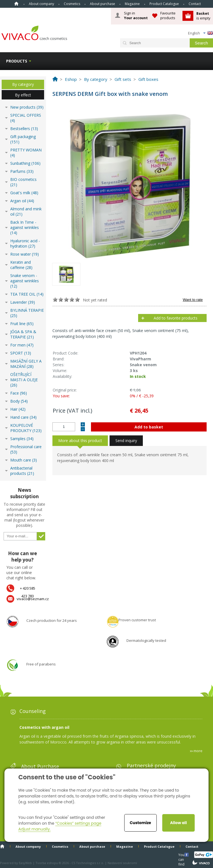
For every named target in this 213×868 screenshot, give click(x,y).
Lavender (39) (23, 302)
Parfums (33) (22, 171)
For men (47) (22, 345)
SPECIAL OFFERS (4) (26, 118)
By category (23, 84)
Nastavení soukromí (122, 863)
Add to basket (149, 427)
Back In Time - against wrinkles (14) (25, 227)
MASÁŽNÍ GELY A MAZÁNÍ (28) (26, 364)
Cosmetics (72, 4)
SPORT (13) (21, 353)
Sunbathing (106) (25, 163)
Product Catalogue (164, 4)
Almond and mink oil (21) (26, 211)
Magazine (132, 4)
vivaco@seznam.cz (33, 599)
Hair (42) (18, 409)
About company (41, 4)
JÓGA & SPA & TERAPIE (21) (23, 334)
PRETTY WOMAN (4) (26, 153)
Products (17, 61)
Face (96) (19, 393)
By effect (23, 95)
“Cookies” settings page (78, 823)
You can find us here (182, 855)
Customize (140, 823)
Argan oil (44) (22, 201)
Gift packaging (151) (23, 139)
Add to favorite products (176, 318)
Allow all (178, 823)
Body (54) (19, 401)
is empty (203, 16)
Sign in (136, 16)
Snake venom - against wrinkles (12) (25, 281)
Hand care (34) (23, 417)
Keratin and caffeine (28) (21, 265)
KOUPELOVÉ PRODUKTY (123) (26, 428)
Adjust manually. (34, 829)
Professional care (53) (26, 449)
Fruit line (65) (22, 324)
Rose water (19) (25, 254)
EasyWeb (25, 863)
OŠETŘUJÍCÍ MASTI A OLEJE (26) (24, 380)
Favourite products (168, 15)
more (198, 751)
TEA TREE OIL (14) (27, 294)
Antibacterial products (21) (22, 471)
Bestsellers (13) (24, 129)
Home (16, 4)
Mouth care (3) (24, 460)
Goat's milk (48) (24, 193)
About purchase (102, 4)
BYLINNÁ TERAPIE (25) (27, 313)
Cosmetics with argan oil (44, 727)
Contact (195, 4)
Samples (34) (22, 439)
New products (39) (27, 107)
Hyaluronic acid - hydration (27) (25, 243)
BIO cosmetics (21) (23, 182)
